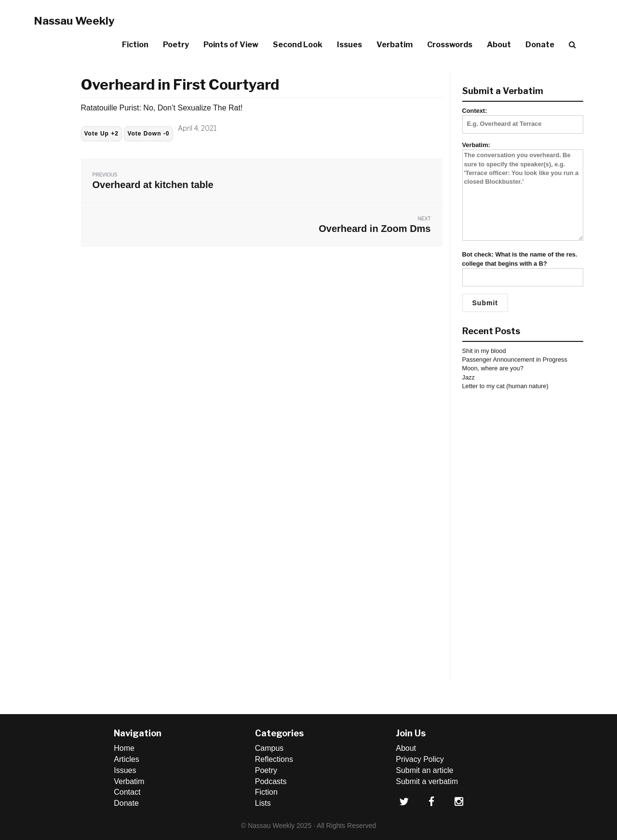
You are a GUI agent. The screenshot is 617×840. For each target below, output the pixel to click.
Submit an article (424, 770)
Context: (523, 117)
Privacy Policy (420, 759)
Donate (540, 45)
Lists (263, 803)
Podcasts (271, 781)
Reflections (274, 759)
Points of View (231, 45)
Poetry (176, 45)
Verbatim (395, 45)
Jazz (469, 377)
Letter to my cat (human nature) (505, 386)
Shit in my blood (484, 351)
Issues (349, 45)
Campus (269, 748)
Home (124, 748)
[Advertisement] (523, 535)
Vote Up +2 (101, 134)
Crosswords (450, 45)
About (499, 45)
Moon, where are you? (493, 368)
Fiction (135, 45)
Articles (126, 759)
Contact (127, 792)
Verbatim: (523, 192)
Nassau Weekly (74, 21)
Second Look (298, 45)
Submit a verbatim (427, 781)
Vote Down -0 (148, 134)
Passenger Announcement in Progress (515, 359)
